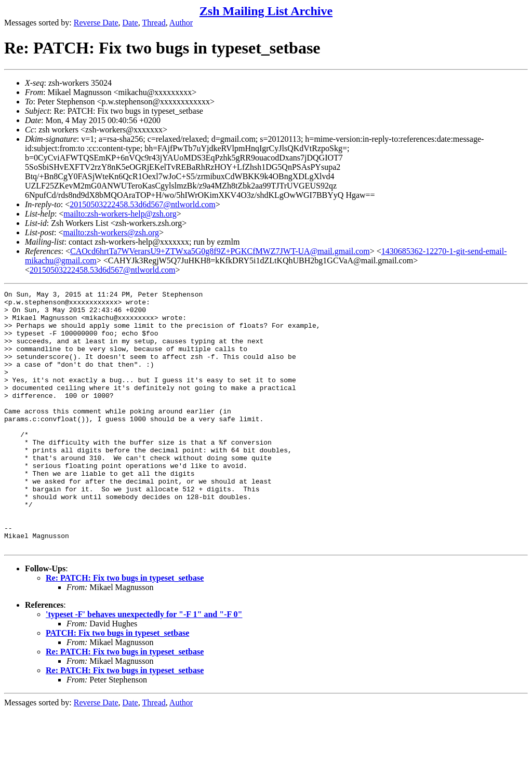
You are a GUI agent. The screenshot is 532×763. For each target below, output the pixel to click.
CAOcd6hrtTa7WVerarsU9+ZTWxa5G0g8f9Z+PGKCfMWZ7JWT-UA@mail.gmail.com (220, 251)
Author (181, 23)
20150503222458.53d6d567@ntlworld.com (143, 204)
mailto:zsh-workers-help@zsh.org (120, 214)
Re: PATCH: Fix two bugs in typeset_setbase (125, 629)
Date (130, 23)
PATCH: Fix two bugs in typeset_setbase (117, 684)
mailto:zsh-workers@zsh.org (111, 232)
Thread (154, 23)
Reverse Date (96, 23)
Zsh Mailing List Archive (266, 11)
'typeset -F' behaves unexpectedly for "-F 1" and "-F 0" (144, 666)
